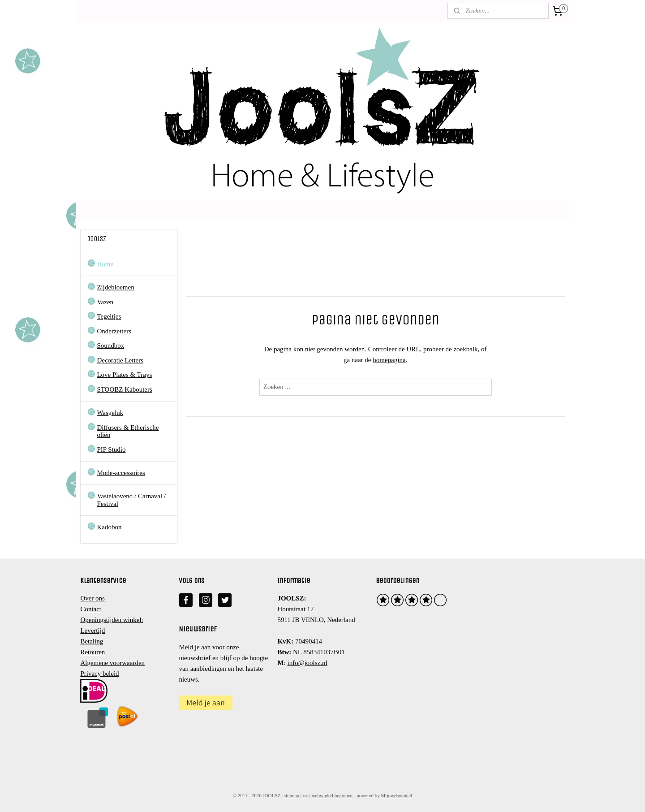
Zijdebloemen (115, 287)
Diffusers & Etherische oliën (128, 431)
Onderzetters (114, 331)
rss (305, 795)
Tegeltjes (109, 316)
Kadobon (109, 527)
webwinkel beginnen (332, 795)
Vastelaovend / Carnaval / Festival (131, 500)
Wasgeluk (110, 413)
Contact (91, 609)
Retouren (92, 652)
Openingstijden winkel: (112, 620)
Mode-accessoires (121, 473)
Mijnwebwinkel (397, 795)
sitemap (292, 795)
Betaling (92, 641)
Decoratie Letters (120, 360)
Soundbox (110, 346)
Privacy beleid (99, 674)
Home (105, 264)
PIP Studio (111, 449)
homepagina (389, 360)
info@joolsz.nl (307, 663)
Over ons (92, 598)
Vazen (105, 302)
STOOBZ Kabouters (124, 389)
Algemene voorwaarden (112, 663)
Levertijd (92, 631)
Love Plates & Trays (124, 375)
